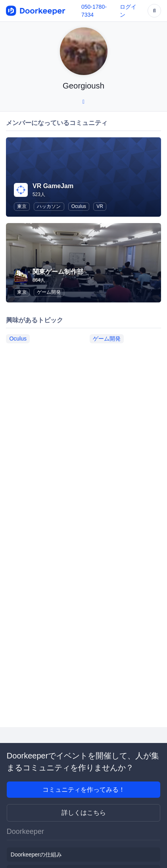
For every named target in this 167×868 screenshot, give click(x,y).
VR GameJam (53, 186)
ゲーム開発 (49, 292)
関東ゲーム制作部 (58, 272)
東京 (22, 206)
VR (100, 206)
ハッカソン (49, 206)
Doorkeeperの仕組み (36, 855)
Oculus (79, 206)
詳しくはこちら (84, 813)
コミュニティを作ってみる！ (84, 790)
